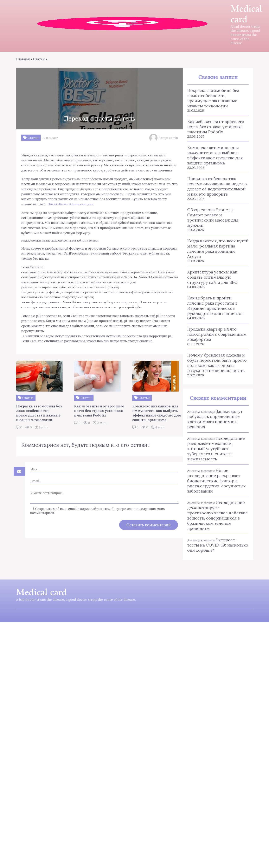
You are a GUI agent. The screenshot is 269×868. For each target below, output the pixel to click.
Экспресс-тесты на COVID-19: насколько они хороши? (215, 530)
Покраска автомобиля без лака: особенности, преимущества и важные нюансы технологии (216, 96)
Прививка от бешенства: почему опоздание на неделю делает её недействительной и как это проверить (215, 182)
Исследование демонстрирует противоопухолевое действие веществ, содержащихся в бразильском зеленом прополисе (214, 501)
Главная (24, 60)
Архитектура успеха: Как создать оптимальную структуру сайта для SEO (209, 262)
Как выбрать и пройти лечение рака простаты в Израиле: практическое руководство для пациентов (216, 291)
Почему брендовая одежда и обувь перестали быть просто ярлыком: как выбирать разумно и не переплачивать (214, 348)
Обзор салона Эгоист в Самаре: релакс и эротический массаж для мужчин (216, 210)
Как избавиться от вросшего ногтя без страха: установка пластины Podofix (213, 122)
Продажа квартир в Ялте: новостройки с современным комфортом (214, 319)
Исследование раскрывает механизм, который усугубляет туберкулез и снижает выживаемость (213, 434)
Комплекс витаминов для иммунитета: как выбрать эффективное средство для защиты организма (212, 151)
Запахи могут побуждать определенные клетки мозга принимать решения (212, 404)
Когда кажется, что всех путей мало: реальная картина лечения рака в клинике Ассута (216, 236)
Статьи (40, 60)
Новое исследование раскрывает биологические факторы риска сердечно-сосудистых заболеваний (216, 466)
